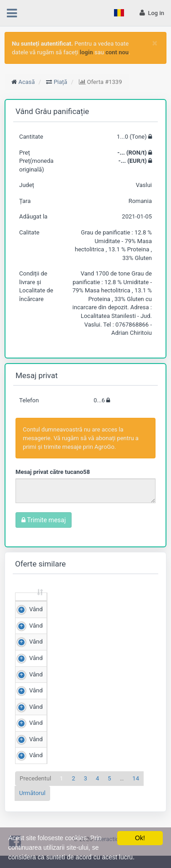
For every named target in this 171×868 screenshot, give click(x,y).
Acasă (26, 82)
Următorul (32, 810)
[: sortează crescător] (31, 606)
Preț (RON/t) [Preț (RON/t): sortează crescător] (120, 605)
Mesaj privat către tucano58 (53, 472)
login (86, 52)
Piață (61, 82)
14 (136, 795)
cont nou (117, 52)
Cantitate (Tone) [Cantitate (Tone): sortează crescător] (63, 605)
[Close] (155, 43)
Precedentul (35, 795)
